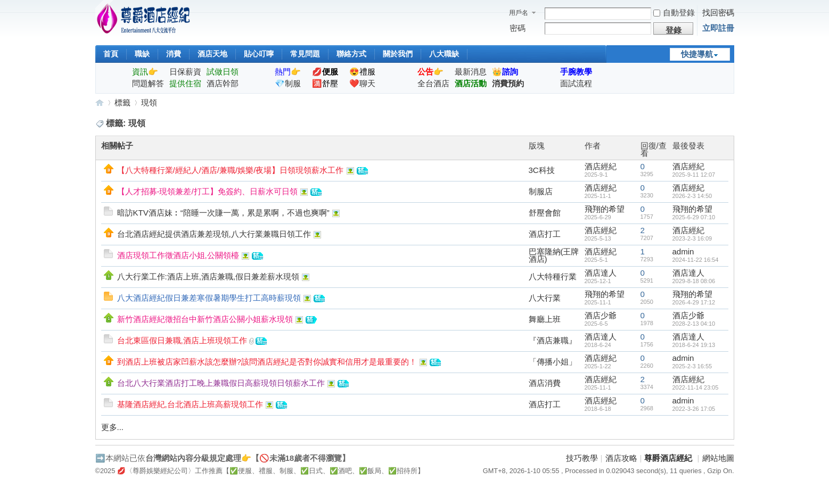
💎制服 (288, 83)
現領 (149, 102)
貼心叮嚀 (259, 54)
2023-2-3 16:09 (692, 238)
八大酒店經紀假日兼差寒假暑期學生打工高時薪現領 (209, 298)
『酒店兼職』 (553, 340)
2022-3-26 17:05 (694, 409)
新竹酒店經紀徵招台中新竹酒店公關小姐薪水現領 (205, 319)
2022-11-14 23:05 (696, 387)
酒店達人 (601, 273)
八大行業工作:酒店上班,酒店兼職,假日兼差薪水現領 (208, 276)
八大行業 (545, 298)
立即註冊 (718, 28)
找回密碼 (718, 13)
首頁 (111, 54)
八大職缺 (444, 54)
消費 (174, 54)
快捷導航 (697, 54)
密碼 (518, 28)
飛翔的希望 (605, 209)
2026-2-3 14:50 (692, 196)
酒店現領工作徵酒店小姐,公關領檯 (178, 255)
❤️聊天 (362, 83)
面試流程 (576, 83)
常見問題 (305, 54)
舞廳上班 (545, 319)
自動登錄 (674, 13)
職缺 (142, 54)
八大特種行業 (553, 276)
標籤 (122, 102)
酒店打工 (545, 234)
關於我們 (398, 54)
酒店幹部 (223, 83)
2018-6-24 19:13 (694, 345)
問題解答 (148, 83)
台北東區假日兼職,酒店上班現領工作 (182, 340)
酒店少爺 (601, 315)
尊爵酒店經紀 (100, 102)
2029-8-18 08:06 (694, 281)
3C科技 (542, 170)
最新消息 (471, 72)
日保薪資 (185, 72)
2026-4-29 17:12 (694, 302)
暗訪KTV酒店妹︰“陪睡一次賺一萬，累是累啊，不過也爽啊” (223, 213)
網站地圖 (718, 458)
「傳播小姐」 (553, 362)
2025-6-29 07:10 (694, 217)
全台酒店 (433, 83)
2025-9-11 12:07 (694, 175)
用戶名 (519, 13)
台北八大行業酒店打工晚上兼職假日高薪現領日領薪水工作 (221, 383)
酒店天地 (212, 54)
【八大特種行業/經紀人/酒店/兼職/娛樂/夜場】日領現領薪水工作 (231, 170)
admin (683, 251)
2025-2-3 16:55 (692, 366)
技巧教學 (582, 458)
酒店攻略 (621, 458)
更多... (113, 427)
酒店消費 (545, 383)
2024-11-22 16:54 (696, 260)
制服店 (541, 191)
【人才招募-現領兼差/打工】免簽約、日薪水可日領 (207, 191)
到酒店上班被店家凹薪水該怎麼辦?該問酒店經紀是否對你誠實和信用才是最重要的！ (267, 362)
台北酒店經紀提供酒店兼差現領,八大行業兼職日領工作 (214, 234)
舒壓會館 (545, 213)
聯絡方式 (351, 54)
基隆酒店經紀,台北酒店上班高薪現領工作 (190, 404)
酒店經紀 (601, 166)
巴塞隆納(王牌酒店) (554, 255)
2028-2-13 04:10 (694, 324)
